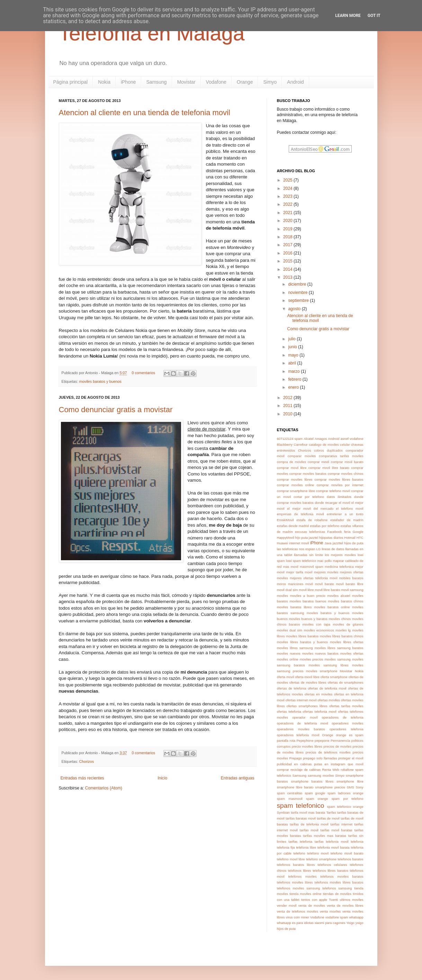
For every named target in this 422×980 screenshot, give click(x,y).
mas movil (291, 567)
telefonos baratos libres (296, 865)
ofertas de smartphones (345, 682)
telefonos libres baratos (330, 871)
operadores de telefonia (343, 717)
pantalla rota (286, 741)
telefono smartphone (321, 859)
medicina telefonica (339, 567)
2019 (288, 229)
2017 (288, 245)
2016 (288, 253)
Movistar (186, 82)
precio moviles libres (307, 746)
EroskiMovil (285, 520)
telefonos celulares (332, 865)
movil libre (306, 590)
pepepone (322, 741)
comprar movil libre (292, 468)
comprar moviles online (296, 485)
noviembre (298, 293)
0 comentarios (143, 373)
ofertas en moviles (318, 694)
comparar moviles (302, 456)
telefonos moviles (302, 876)
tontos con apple (314, 900)
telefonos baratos (350, 859)
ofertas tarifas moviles (346, 706)
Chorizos (87, 761)
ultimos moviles (351, 900)
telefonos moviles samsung (299, 888)
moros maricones (290, 584)
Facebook (334, 532)
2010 (288, 414)
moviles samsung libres (328, 665)
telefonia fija (286, 847)
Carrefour (301, 445)
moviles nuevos (289, 653)
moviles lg (343, 630)
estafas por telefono (325, 526)
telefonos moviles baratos (342, 876)
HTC (360, 538)
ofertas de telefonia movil (327, 688)
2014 (288, 269)
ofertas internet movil (301, 700)
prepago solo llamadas (320, 758)
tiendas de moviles (337, 894)
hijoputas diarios (331, 538)
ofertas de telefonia (292, 688)
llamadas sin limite (308, 555)
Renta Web (330, 770)
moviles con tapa (316, 624)
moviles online (288, 659)
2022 (288, 204)
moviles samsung (338, 659)
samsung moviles (321, 775)
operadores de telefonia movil (303, 723)
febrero (295, 379)
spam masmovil (290, 799)
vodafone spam (337, 917)
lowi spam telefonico (301, 561)
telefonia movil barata (334, 847)
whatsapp (356, 917)
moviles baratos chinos (345, 601)
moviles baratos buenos (308, 601)
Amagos (321, 439)
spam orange (317, 799)
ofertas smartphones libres (307, 706)
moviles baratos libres (294, 607)
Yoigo (350, 923)
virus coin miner (297, 917)
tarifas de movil (328, 818)
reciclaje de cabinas (306, 770)
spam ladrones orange (345, 793)
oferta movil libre (307, 677)
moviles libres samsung (295, 648)
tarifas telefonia (300, 842)
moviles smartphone (322, 671)
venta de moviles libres (345, 905)
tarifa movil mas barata (308, 812)
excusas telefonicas (310, 532)
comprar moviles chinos (346, 474)
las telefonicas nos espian (296, 549)
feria (347, 532)
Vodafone (216, 82)
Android (295, 82)
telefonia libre (306, 847)
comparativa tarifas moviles (341, 456)
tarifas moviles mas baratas (325, 836)
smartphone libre (350, 781)
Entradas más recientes (82, 778)
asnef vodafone (352, 439)
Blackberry (285, 445)
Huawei (282, 543)
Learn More (348, 16)
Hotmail (350, 538)
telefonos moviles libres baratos (339, 882)
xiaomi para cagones (330, 923)
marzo (294, 371)
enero (294, 387)
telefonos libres (299, 871)
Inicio (162, 778)
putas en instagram (330, 764)
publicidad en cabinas (294, 764)
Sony (360, 787)
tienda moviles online (305, 894)
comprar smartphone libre (296, 491)
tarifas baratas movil (301, 818)
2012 (288, 398)
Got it (374, 16)
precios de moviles (337, 746)
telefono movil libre (291, 859)
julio (292, 339)
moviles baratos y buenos (100, 381)
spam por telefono (348, 799)
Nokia (104, 82)
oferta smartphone (334, 677)
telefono (299, 853)
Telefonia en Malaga (152, 33)
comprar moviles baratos (308, 474)
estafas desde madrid (293, 526)
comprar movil (318, 462)
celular (345, 445)
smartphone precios (330, 787)
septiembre (299, 301)
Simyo (270, 82)
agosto (295, 309)
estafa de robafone (312, 520)
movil (309, 584)
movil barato (325, 584)
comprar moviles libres (295, 479)
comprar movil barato (347, 462)
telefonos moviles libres (295, 882)
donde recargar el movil (332, 503)
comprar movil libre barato (329, 468)
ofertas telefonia (289, 711)
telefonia (357, 842)
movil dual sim (288, 590)
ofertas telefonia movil (319, 711)
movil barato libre (350, 584)
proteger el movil (351, 758)
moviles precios (312, 659)
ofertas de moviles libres (308, 682)
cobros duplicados (328, 450)
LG (318, 549)
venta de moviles (312, 905)
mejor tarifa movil (299, 572)
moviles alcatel (339, 596)
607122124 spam (290, 439)
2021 (288, 213)
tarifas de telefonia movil (309, 824)
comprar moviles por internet (340, 485)
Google (358, 532)
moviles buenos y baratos (308, 619)
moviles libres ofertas (347, 642)
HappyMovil (286, 538)
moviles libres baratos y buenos (302, 642)
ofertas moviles (329, 700)
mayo (294, 355)
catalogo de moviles (324, 445)
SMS (351, 787)
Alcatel (309, 439)
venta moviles (330, 911)
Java (328, 543)
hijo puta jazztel (307, 538)
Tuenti (333, 900)
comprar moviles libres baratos (339, 479)
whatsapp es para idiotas (295, 923)
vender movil (287, 905)
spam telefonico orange (345, 807)
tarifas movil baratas (336, 830)
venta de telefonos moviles (298, 911)
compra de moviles (291, 462)
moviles (283, 596)
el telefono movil (350, 509)
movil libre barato (327, 590)
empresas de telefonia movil (300, 514)
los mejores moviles (340, 555)
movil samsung (352, 590)
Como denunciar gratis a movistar (116, 410)
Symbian (283, 812)
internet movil (299, 543)
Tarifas (331, 812)
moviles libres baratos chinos (342, 636)
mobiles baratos (351, 578)
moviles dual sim (290, 630)
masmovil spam (312, 567)
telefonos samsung (337, 888)
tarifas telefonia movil (332, 842)
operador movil (305, 717)
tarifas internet (341, 824)
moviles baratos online (332, 607)
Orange (245, 82)
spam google (315, 793)
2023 (288, 196)
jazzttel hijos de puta (348, 543)
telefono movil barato (347, 853)
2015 (288, 261)
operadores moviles (347, 723)
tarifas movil (309, 830)
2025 (288, 180)
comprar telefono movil (333, 491)
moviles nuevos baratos (320, 653)
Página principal (71, 82)
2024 (288, 188)
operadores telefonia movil (298, 735)
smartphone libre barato (295, 787)
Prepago (296, 758)
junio (293, 347)
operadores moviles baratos (301, 729)
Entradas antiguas (238, 778)
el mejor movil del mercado (310, 509)
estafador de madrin (347, 520)
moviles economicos (319, 630)
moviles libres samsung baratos (339, 648)
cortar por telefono (309, 497)
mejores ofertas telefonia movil (313, 578)
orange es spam (349, 735)
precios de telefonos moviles (328, 752)
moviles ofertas (352, 653)
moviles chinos (340, 619)
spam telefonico (301, 806)
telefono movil (318, 853)
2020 (288, 221)
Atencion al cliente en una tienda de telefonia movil (145, 113)
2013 (288, 277)
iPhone (128, 82)
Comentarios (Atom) (104, 788)
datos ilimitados (339, 497)
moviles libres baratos (302, 636)
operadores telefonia (347, 729)
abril (293, 363)
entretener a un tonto (345, 514)
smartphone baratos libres (312, 781)
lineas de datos (333, 549)
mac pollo (325, 561)
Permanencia (340, 741)
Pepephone (305, 741)
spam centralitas (290, 793)
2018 (288, 237)
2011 (288, 406)
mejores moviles (326, 572)
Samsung (157, 82)
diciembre (298, 284)
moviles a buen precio (308, 596)
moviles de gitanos (348, 624)
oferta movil (286, 677)
